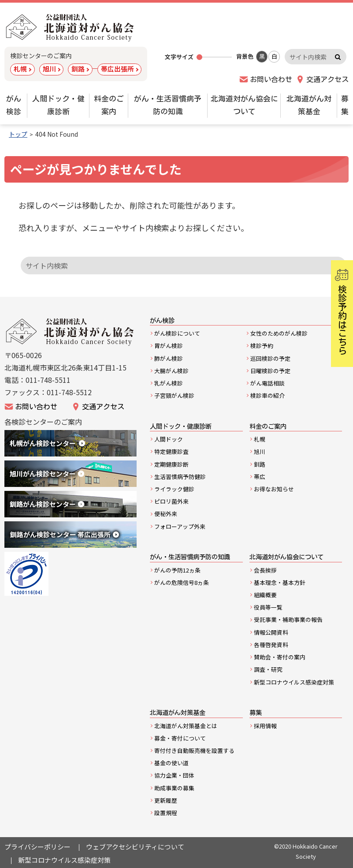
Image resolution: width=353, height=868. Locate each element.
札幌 (20, 69)
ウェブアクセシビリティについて (135, 847)
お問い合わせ (271, 79)
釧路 (78, 69)
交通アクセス (327, 79)
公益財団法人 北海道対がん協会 (71, 28)
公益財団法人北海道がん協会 (71, 332)
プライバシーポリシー (37, 847)
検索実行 (338, 57)
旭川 (49, 69)
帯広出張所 (117, 69)
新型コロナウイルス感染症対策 (64, 860)
